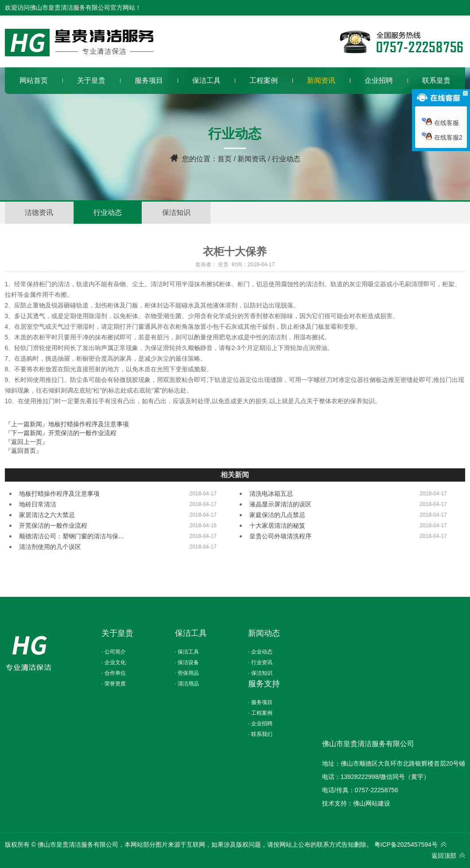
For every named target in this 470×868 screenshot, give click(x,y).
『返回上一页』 (27, 442)
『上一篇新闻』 (67, 424)
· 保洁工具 (187, 652)
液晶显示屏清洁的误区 (280, 504)
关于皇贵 (117, 633)
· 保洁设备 (187, 662)
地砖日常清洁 (38, 504)
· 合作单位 (114, 673)
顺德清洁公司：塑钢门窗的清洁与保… (72, 536)
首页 (225, 159)
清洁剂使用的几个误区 (50, 547)
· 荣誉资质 (114, 684)
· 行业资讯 (260, 662)
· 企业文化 (114, 662)
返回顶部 (444, 856)
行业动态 (108, 212)
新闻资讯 (252, 159)
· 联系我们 (260, 734)
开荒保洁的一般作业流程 (53, 525)
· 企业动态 (260, 652)
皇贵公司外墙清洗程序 (280, 536)
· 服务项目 (260, 702)
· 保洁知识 (260, 673)
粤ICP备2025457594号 (406, 845)
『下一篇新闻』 (61, 433)
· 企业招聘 (260, 724)
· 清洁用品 (187, 684)
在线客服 (440, 123)
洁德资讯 (39, 212)
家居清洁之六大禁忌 (47, 515)
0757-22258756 (377, 790)
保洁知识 (176, 212)
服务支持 (264, 684)
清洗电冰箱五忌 (271, 494)
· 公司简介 (114, 652)
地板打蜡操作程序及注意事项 (59, 494)
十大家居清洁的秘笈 (277, 525)
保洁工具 (191, 633)
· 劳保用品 (187, 673)
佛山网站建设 (372, 803)
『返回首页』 (23, 451)
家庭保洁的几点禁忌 (277, 515)
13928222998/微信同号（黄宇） (385, 777)
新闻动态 (264, 633)
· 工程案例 (260, 713)
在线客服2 (442, 137)
